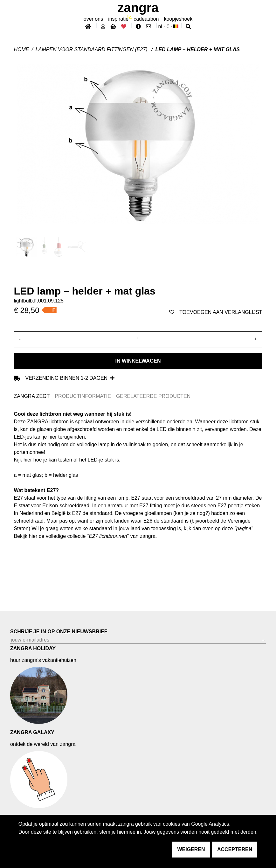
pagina (244, 528)
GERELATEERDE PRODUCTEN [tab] (153, 396)
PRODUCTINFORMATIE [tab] (83, 396)
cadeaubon (146, 19)
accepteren (235, 849)
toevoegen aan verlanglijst (216, 312)
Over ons (93, 19)
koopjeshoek (178, 19)
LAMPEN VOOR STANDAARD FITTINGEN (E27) (92, 49)
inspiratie (118, 19)
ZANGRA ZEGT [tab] (32, 396)
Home (21, 49)
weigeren (191, 849)
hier (53, 437)
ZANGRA (138, 8)
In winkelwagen (138, 361)
